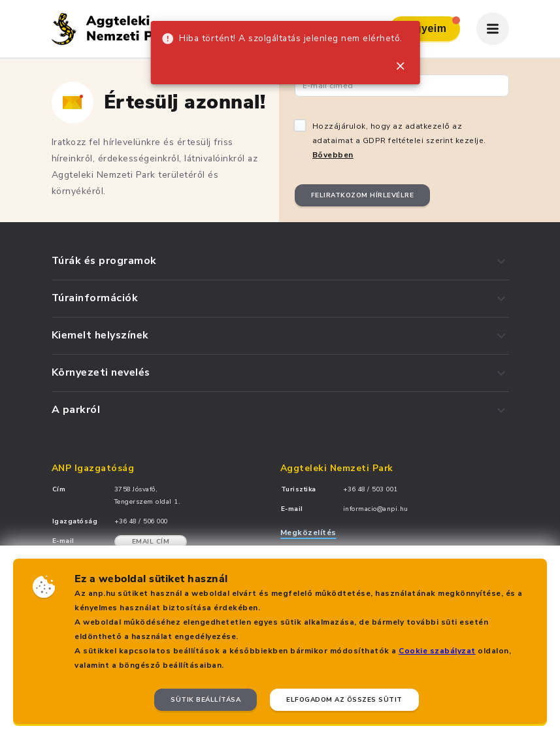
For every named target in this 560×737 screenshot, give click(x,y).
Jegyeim (431, 25)
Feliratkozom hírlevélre (363, 195)
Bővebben (333, 155)
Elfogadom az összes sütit (344, 700)
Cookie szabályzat (437, 651)
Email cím (151, 542)
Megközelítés (308, 532)
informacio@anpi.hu (376, 509)
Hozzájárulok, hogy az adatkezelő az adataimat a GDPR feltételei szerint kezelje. (399, 140)
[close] (401, 66)
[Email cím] (402, 86)
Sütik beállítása (206, 700)
